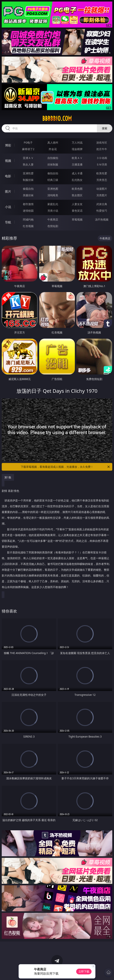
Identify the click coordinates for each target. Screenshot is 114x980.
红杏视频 (28, 226)
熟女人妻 (28, 164)
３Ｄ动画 (102, 158)
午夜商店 (53, 219)
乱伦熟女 (77, 180)
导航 (8, 222)
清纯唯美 (53, 195)
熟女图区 (77, 195)
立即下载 (84, 971)
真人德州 (53, 142)
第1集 (8, 477)
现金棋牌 (77, 149)
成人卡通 (77, 173)
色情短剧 (53, 226)
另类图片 (102, 195)
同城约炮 (28, 219)
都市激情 (28, 204)
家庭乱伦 (53, 204)
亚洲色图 (53, 189)
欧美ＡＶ (77, 158)
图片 (8, 191)
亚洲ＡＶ (28, 158)
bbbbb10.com (57, 119)
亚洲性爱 (28, 173)
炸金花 (53, 149)
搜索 (105, 128)
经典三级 (53, 180)
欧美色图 (77, 189)
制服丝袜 (28, 180)
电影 (8, 176)
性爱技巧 (102, 211)
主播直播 (77, 164)
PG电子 (28, 142)
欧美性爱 (102, 173)
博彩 (8, 145)
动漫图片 (102, 189)
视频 (8, 161)
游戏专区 (102, 142)
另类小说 (53, 211)
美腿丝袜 (28, 195)
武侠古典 (102, 204)
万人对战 (77, 142)
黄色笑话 (77, 211)
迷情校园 (28, 211)
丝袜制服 (53, 164)
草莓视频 (77, 219)
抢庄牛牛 (102, 149)
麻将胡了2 (28, 149)
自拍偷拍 (53, 158)
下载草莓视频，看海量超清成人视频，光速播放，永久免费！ (66, 467)
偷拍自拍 (53, 173)
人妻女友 (77, 204)
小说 (8, 207)
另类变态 (102, 180)
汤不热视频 (102, 219)
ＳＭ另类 (102, 164)
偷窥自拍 (28, 189)
